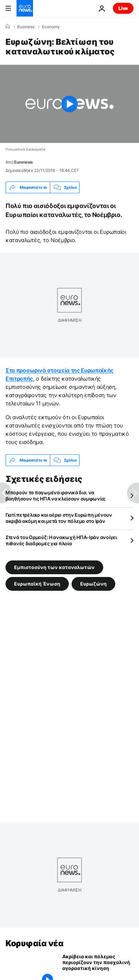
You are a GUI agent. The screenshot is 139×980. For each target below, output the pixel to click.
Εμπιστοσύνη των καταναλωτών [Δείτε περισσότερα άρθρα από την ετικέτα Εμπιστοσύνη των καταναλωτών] (54, 567)
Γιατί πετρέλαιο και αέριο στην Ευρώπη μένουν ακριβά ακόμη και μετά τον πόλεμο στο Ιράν (59, 518)
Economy (51, 27)
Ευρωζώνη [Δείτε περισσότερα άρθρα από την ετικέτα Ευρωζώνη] (93, 584)
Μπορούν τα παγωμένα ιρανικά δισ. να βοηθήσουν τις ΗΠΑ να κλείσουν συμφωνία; (56, 496)
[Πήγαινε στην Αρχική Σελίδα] (25, 8)
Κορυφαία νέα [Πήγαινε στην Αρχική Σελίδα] (34, 943)
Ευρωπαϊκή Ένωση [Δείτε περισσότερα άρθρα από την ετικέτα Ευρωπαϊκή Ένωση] (37, 584)
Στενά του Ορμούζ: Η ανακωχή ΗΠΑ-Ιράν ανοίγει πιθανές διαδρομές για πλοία (61, 540)
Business (26, 27)
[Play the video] (69, 104)
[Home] (8, 27)
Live (123, 8)
